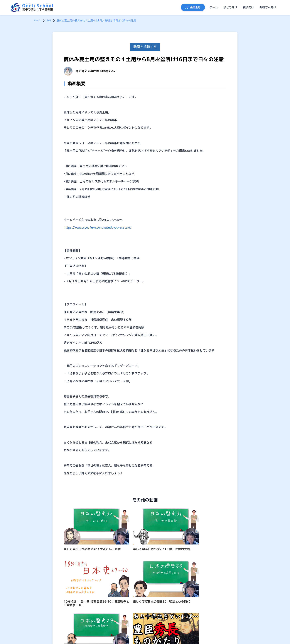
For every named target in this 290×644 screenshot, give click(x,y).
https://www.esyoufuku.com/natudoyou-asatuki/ (98, 227)
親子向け (248, 7)
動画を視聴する (145, 47)
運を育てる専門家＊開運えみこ (96, 71)
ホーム (214, 7)
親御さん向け (268, 7)
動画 (50, 20)
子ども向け (230, 7)
